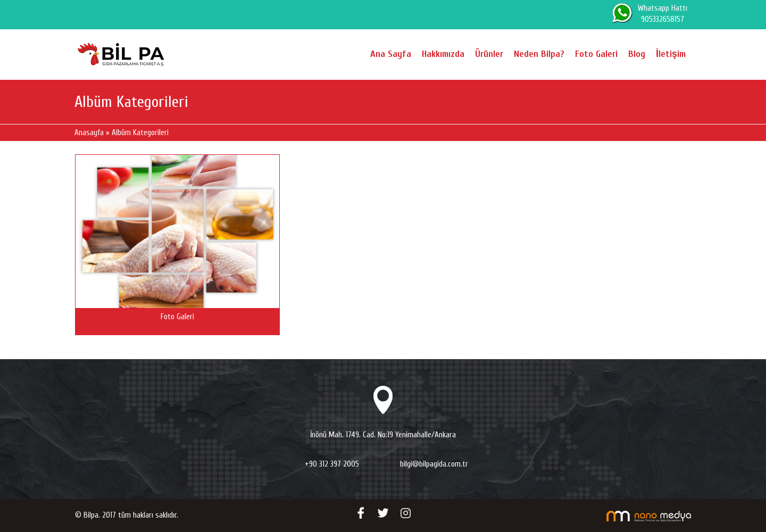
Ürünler (491, 54)
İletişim (672, 54)
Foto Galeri (598, 54)
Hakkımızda (445, 54)
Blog (638, 54)
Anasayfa (89, 133)
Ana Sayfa (392, 54)
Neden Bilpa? (541, 54)
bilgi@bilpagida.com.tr (434, 464)
